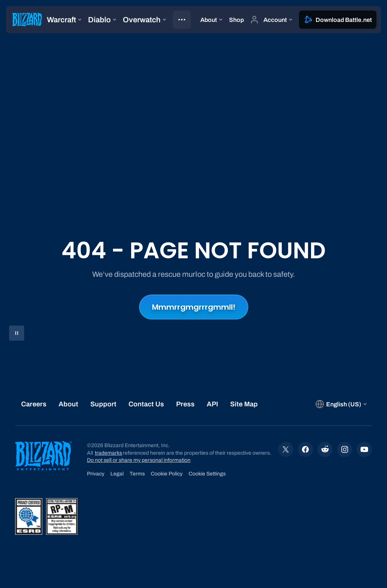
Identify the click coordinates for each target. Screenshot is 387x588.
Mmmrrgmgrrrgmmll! (194, 307)
